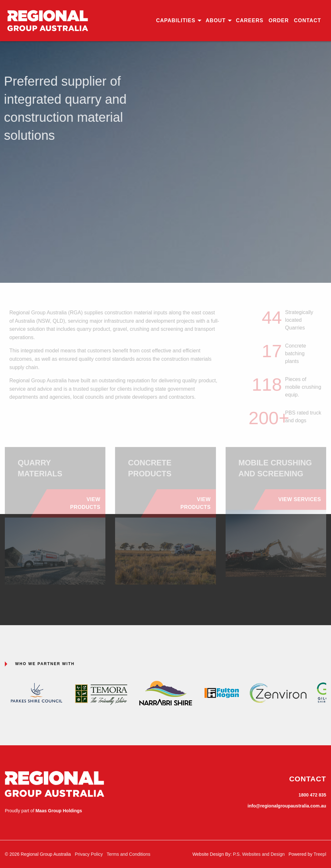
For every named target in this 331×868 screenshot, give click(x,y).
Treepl (320, 854)
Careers (250, 20)
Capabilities (176, 20)
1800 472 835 (312, 795)
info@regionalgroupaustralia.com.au (287, 806)
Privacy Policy (89, 854)
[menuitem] (178, 21)
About (216, 20)
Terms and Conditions (128, 854)
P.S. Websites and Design (259, 854)
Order (279, 20)
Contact (307, 20)
